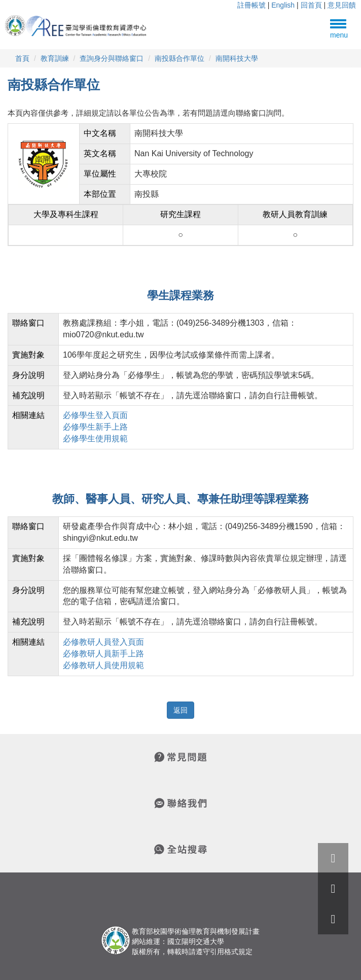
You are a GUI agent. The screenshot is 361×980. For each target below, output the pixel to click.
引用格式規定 (231, 952)
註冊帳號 (251, 5)
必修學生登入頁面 (95, 415)
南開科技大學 (237, 58)
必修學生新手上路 (95, 427)
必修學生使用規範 (95, 439)
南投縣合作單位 (179, 58)
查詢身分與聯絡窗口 (112, 58)
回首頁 (311, 5)
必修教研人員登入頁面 (103, 642)
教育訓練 (55, 58)
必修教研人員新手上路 (103, 654)
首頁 (22, 58)
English (283, 5)
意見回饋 (342, 5)
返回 (181, 710)
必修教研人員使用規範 (103, 665)
